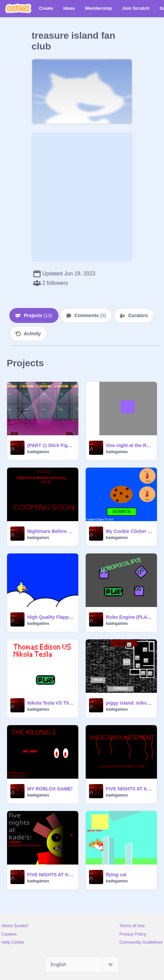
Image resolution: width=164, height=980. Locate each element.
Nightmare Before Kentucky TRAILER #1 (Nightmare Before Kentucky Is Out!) (51, 531)
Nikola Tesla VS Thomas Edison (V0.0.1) (51, 703)
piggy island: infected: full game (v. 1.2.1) (129, 703)
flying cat (116, 875)
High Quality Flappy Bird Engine (51, 617)
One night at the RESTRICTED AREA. (129, 445)
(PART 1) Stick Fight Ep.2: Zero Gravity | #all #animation (51, 445)
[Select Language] (82, 965)
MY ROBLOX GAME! (50, 789)
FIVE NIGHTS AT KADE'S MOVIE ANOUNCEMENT (129, 789)
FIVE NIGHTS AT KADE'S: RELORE (51, 875)
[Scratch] (18, 8)
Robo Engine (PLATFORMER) (129, 617)
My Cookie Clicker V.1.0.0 (129, 531)
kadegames (38, 452)
